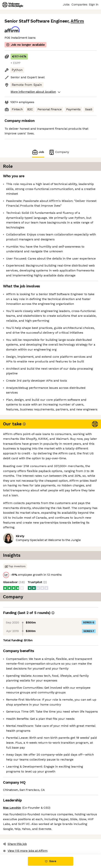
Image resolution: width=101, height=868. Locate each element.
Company (59, 152)
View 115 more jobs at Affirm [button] (25, 851)
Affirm (77, 21)
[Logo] (13, 5)
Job (38, 152)
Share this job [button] (15, 844)
